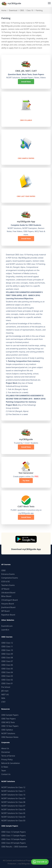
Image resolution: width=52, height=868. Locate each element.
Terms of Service (8, 756)
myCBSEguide (11, 4)
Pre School (6, 687)
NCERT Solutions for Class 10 (13, 795)
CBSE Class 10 (7, 650)
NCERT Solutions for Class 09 (13, 798)
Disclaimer (6, 752)
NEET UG (5, 694)
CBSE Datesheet (21, 847)
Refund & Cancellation (11, 763)
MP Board (5, 611)
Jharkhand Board (8, 607)
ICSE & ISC (6, 582)
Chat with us (40, 862)
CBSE (22, 10)
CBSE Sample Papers (26, 159)
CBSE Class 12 (7, 643)
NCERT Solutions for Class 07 (13, 806)
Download (13, 10)
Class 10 (30, 10)
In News (5, 767)
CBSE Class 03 (7, 676)
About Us (5, 748)
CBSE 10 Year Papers (10, 726)
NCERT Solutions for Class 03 (13, 821)
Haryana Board (8, 604)
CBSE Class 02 (7, 680)
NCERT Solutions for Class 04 (13, 817)
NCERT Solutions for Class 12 (13, 787)
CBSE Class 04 (7, 672)
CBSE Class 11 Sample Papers (13, 836)
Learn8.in (5, 630)
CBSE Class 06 (7, 665)
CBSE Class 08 (7, 658)
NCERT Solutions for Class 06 (13, 809)
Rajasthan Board (8, 615)
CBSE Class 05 (7, 669)
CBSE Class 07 (7, 661)
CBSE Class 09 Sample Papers (13, 843)
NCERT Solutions (8, 733)
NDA (3, 698)
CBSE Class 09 (7, 654)
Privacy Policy (7, 759)
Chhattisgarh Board (9, 600)
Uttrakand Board (8, 593)
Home (4, 10)
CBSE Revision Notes (10, 737)
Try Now (26, 480)
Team (4, 771)
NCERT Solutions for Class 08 (13, 802)
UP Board (5, 589)
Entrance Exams (8, 574)
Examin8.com (7, 626)
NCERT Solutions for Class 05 (13, 813)
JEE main (5, 691)
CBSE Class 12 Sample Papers (13, 832)
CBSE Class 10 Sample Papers (13, 839)
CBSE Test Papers (8, 719)
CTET (3, 702)
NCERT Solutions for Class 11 (13, 791)
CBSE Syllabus (26, 120)
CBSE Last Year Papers (26, 197)
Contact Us (6, 774)
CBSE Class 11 (7, 646)
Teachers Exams (8, 585)
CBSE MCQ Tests (8, 722)
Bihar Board (6, 596)
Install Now (26, 82)
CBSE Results (7, 847)
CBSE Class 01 (7, 683)
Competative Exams (10, 578)
